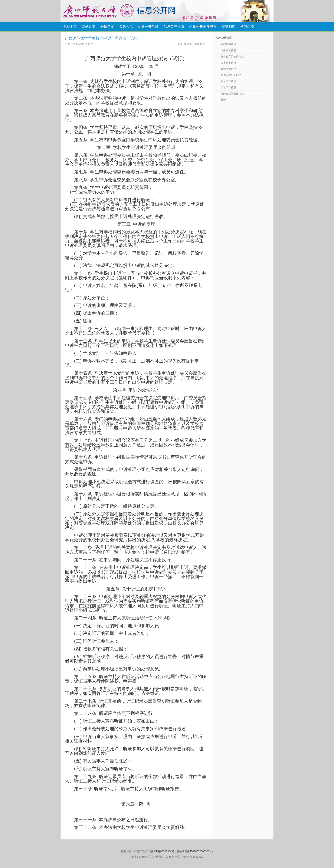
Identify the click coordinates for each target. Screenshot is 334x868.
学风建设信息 (228, 81)
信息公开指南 (174, 27)
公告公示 (126, 27)
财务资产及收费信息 (232, 57)
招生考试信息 (228, 50)
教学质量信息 (228, 69)
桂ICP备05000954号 (162, 851)
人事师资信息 (228, 63)
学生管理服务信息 (231, 75)
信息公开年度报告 (203, 27)
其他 (223, 100)
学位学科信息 (228, 87)
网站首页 (89, 27)
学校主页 (70, 27)
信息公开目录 (148, 27)
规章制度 (228, 27)
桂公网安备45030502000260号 (194, 851)
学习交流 (247, 27)
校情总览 (107, 27)
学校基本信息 (228, 44)
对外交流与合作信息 (232, 94)
